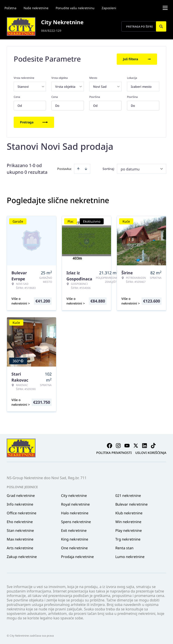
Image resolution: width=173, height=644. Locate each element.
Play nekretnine (129, 530)
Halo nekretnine (75, 513)
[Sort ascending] (78, 168)
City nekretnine (74, 495)
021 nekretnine (128, 495)
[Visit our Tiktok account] (153, 445)
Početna (10, 8)
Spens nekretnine (76, 521)
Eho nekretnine (20, 521)
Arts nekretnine (20, 547)
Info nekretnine (20, 504)
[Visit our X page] (136, 445)
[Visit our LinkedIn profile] (145, 445)
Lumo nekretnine (130, 556)
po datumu (130, 169)
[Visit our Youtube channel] (127, 445)
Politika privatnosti (114, 452)
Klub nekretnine (129, 513)
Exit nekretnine (74, 530)
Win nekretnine (128, 521)
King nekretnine (75, 539)
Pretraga (34, 122)
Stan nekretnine (20, 530)
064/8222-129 (51, 31)
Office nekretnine (22, 513)
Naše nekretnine (36, 8)
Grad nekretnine (21, 495)
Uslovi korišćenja (151, 452)
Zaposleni (109, 8)
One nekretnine (74, 547)
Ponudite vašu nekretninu (75, 8)
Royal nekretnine (75, 504)
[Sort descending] (86, 168)
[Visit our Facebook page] (109, 445)
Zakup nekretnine (22, 556)
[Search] (161, 26)
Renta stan (124, 547)
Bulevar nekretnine (131, 504)
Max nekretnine (20, 539)
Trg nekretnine (128, 539)
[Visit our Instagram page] (118, 445)
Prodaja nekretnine (77, 556)
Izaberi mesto (141, 86)
